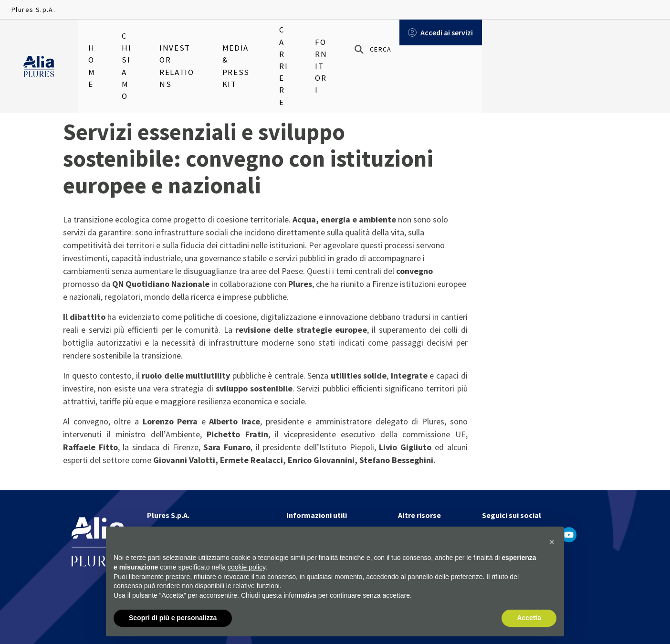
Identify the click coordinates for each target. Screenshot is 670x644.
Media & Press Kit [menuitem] (303, 38)
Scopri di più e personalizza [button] (173, 618)
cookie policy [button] (246, 567)
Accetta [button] (529, 618)
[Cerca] (550, 38)
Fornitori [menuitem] (424, 38)
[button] (552, 542)
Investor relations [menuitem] (216, 38)
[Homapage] (39, 39)
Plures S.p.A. (33, 10)
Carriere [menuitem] (370, 38)
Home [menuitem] (97, 38)
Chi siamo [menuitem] (144, 38)
